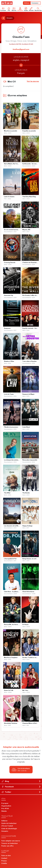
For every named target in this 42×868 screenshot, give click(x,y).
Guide (26, 9)
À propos (5, 803)
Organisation (6, 806)
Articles (31, 9)
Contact (4, 858)
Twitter (21, 792)
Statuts (4, 811)
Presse (4, 861)
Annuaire (20, 9)
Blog (21, 781)
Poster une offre (7, 846)
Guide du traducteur (9, 823)
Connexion (36, 3)
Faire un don (6, 855)
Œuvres (14, 9)
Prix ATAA (5, 808)
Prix (9, 9)
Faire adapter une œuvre (11, 841)
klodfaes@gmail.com (21, 49)
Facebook (21, 787)
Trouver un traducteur (10, 843)
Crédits (4, 863)
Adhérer (27, 3)
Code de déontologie (9, 829)
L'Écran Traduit (7, 826)
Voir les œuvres (33, 81)
